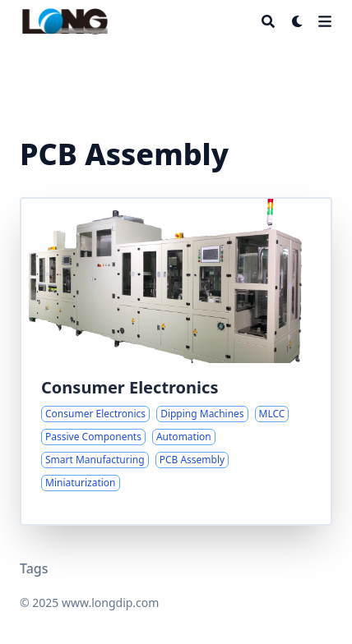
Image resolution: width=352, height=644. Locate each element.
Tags (34, 568)
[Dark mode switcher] (298, 21)
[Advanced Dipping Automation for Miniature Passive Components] (176, 361)
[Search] (268, 21)
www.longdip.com (110, 603)
